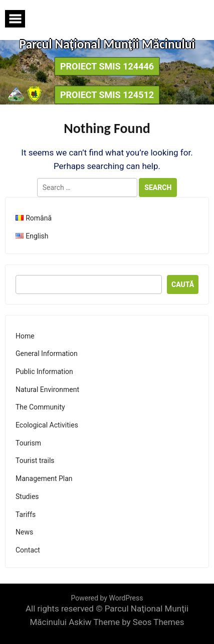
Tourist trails (35, 460)
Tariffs (26, 514)
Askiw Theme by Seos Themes (126, 622)
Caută (183, 284)
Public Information (44, 371)
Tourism (28, 443)
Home (25, 336)
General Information (47, 353)
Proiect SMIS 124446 (107, 66)
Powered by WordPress (107, 598)
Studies (27, 496)
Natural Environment (47, 389)
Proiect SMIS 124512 (107, 95)
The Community (40, 407)
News (24, 532)
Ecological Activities (47, 425)
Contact (28, 550)
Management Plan (44, 478)
